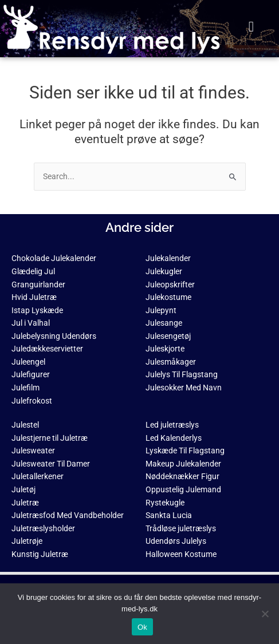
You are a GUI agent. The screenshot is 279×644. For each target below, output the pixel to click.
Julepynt (161, 310)
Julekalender (168, 258)
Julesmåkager (171, 362)
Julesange (164, 323)
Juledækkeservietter (47, 349)
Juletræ (25, 503)
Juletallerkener (38, 476)
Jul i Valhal (31, 323)
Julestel (25, 425)
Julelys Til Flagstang (182, 374)
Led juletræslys (172, 425)
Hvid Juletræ (34, 297)
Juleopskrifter (170, 285)
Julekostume (168, 297)
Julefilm (25, 388)
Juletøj (23, 489)
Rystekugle (165, 503)
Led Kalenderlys (174, 438)
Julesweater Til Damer (51, 464)
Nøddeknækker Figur (182, 476)
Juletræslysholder (43, 528)
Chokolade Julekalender (54, 258)
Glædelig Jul (33, 271)
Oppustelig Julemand (183, 489)
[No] (265, 614)
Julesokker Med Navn (184, 388)
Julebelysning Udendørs (54, 336)
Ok (142, 627)
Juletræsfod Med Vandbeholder (68, 515)
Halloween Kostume (181, 554)
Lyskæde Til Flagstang (185, 451)
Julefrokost (32, 401)
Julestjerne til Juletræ (50, 438)
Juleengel (28, 362)
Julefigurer (31, 374)
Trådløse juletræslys (181, 528)
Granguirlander (38, 285)
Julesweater (33, 451)
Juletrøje (27, 541)
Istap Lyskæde (37, 310)
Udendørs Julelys (176, 541)
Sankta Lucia (169, 515)
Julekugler (164, 271)
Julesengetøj (168, 336)
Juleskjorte (165, 349)
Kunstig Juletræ (40, 554)
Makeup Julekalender (183, 464)
